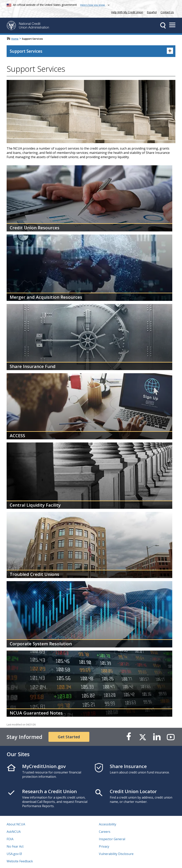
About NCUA (16, 824)
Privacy (104, 846)
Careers (105, 832)
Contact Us (167, 12)
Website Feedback (20, 861)
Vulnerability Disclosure (116, 854)
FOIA (10, 839)
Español (152, 12)
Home (15, 39)
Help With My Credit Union (126, 12)
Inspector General (112, 839)
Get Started (69, 737)
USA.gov (13, 854)
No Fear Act (15, 846)
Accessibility (108, 824)
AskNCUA (14, 832)
